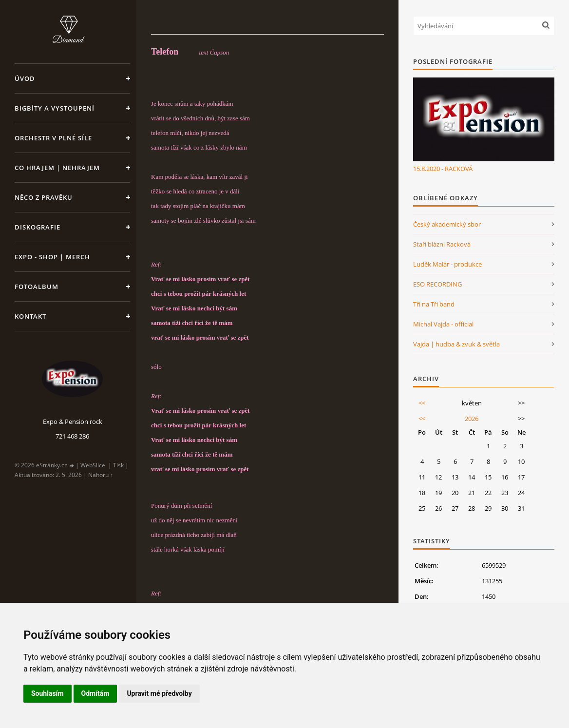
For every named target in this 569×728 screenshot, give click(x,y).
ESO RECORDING (437, 284)
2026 (472, 419)
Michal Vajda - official (443, 324)
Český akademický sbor (447, 224)
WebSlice (93, 465)
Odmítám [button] (95, 693)
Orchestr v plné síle (53, 138)
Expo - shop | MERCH (52, 257)
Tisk (118, 465)
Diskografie (38, 227)
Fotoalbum (37, 287)
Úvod (25, 78)
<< (422, 403)
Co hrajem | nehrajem (57, 168)
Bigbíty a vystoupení (55, 108)
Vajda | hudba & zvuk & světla (456, 344)
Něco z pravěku (44, 197)
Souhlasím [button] (47, 693)
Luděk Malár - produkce (447, 264)
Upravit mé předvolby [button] (159, 693)
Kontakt (30, 316)
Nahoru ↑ (101, 475)
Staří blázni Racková (442, 244)
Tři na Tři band (434, 304)
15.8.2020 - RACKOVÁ (443, 169)
